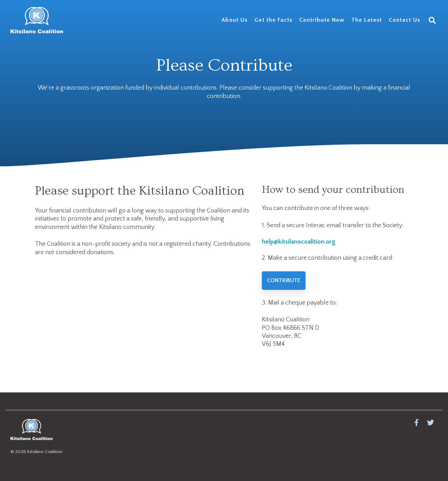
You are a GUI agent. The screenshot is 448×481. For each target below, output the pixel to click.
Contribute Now (322, 20)
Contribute (284, 280)
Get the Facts (273, 20)
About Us (234, 20)
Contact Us (404, 20)
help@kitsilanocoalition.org (299, 242)
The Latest (367, 20)
